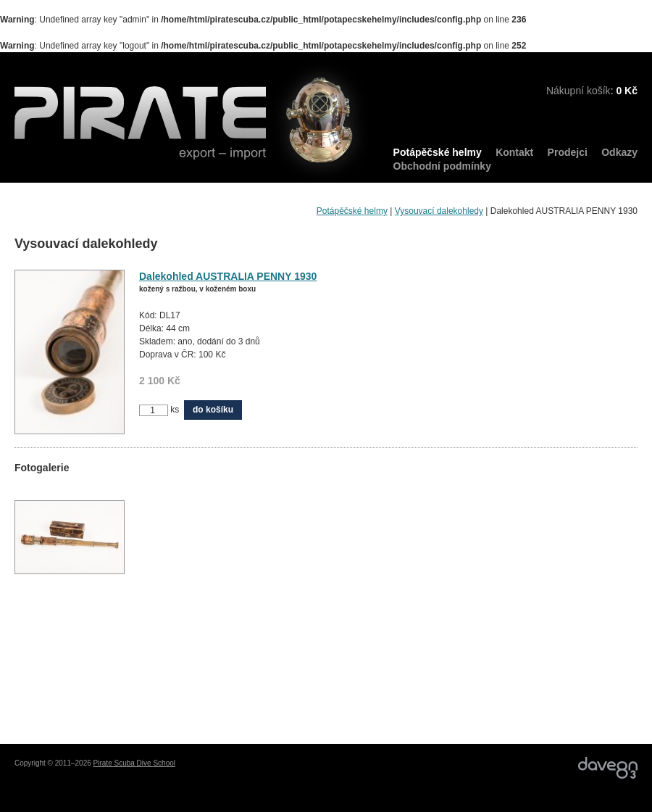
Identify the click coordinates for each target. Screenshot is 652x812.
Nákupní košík (578, 91)
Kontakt (514, 152)
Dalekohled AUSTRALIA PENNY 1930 (228, 276)
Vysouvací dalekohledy (439, 211)
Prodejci (568, 152)
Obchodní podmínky (442, 166)
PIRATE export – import (192, 121)
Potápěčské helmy (438, 152)
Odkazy (619, 152)
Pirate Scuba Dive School (134, 763)
